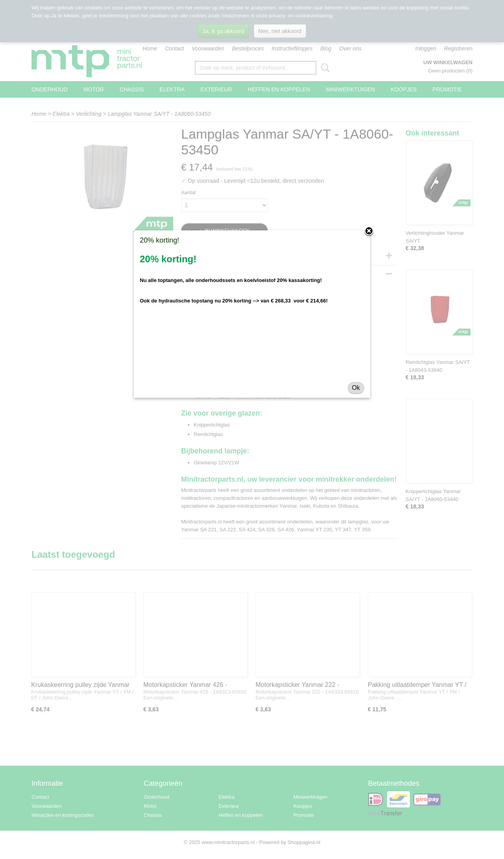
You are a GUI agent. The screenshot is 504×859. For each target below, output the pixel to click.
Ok (356, 388)
